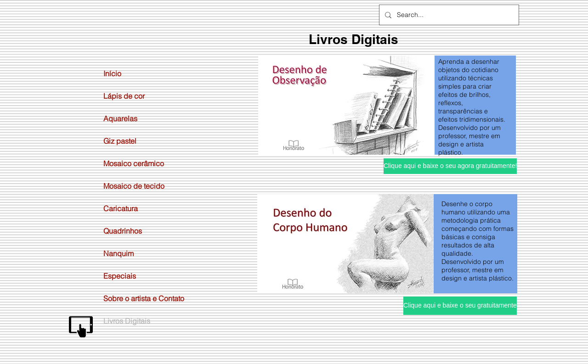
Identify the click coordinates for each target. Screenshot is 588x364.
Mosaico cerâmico (134, 163)
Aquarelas (120, 118)
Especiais (120, 276)
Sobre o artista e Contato (144, 298)
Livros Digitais (127, 321)
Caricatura (121, 208)
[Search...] (448, 15)
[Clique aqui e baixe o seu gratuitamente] (460, 306)
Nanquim (119, 253)
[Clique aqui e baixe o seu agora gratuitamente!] (450, 166)
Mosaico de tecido (134, 186)
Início (112, 73)
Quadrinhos (123, 231)
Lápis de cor (124, 96)
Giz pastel (120, 141)
